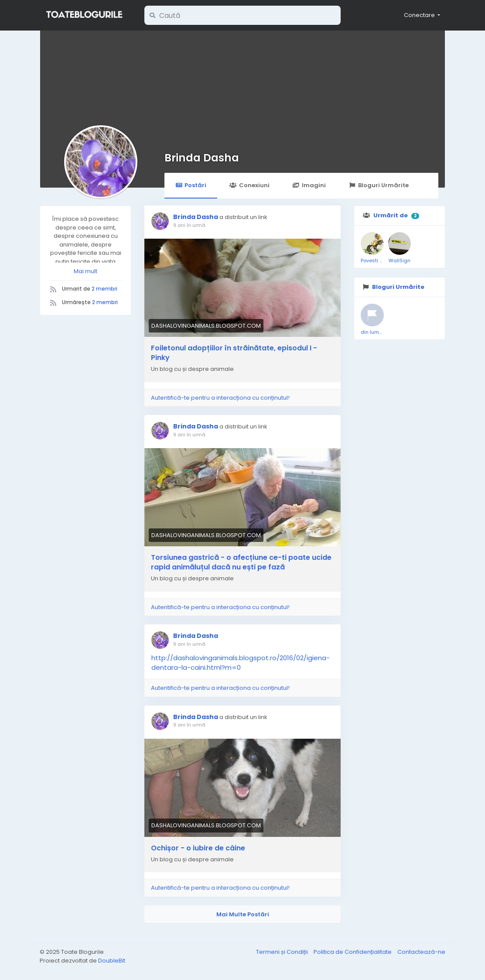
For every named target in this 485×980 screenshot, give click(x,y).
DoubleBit (112, 961)
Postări (191, 185)
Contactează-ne (421, 952)
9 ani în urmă (189, 225)
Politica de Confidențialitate (353, 952)
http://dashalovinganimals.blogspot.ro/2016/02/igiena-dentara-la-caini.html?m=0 (241, 663)
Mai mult (85, 271)
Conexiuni (249, 185)
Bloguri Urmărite (379, 185)
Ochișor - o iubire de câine (198, 848)
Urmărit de (391, 215)
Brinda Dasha (202, 158)
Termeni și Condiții (283, 952)
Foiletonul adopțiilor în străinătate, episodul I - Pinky (234, 353)
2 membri (104, 289)
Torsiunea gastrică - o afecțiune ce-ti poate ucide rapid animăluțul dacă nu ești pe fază (241, 562)
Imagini (309, 185)
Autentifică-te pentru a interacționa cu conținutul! (220, 398)
